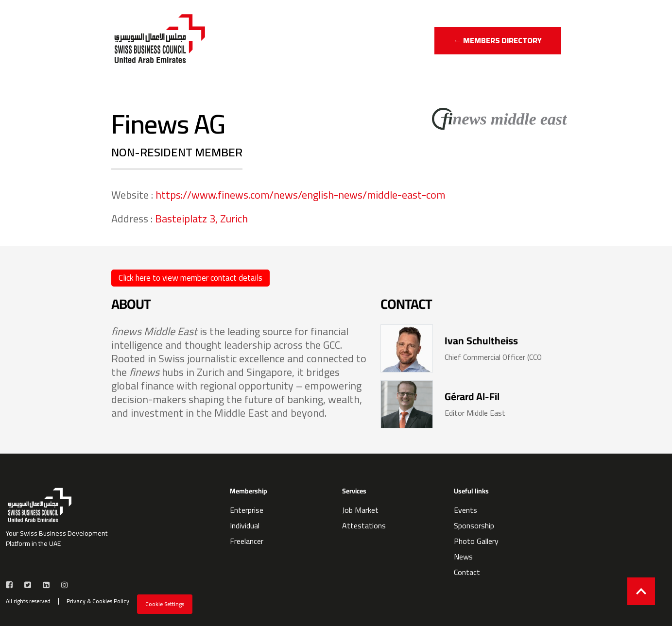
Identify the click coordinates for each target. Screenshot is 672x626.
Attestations (364, 525)
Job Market (360, 510)
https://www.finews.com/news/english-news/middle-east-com (300, 195)
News (463, 557)
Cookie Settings (165, 604)
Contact (467, 572)
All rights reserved (28, 601)
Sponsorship (474, 525)
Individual (245, 525)
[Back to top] (641, 591)
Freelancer (247, 541)
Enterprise (247, 510)
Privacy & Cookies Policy (98, 601)
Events (465, 510)
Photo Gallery (476, 541)
